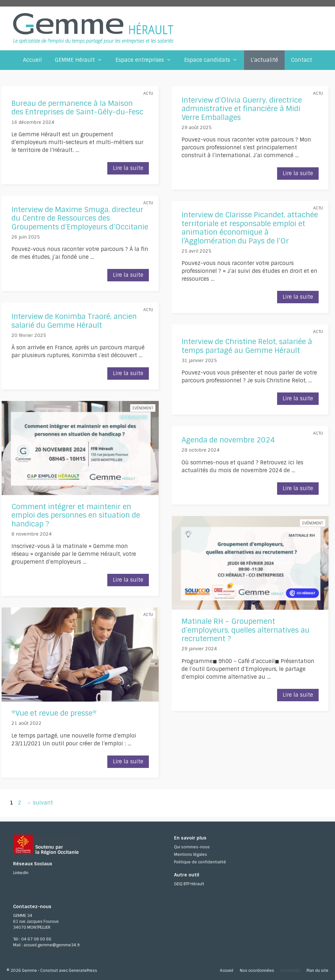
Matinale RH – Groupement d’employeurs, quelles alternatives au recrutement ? (246, 630)
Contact (302, 60)
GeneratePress (83, 971)
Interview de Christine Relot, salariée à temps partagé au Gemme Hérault (247, 346)
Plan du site (317, 971)
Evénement (143, 408)
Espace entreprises (147, 60)
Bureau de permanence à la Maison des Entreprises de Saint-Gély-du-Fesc (77, 108)
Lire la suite (131, 169)
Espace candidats (214, 60)
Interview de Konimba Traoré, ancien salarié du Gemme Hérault (74, 321)
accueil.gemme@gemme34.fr (52, 945)
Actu (148, 93)
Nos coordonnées (257, 971)
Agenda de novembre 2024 (228, 440)
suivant (40, 803)
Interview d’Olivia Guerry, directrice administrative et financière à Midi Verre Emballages (242, 109)
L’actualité (264, 60)
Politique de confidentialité (200, 862)
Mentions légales (191, 855)
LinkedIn (21, 873)
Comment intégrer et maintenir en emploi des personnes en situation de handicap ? (76, 515)
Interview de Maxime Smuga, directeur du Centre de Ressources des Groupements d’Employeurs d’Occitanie (80, 218)
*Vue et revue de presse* (54, 713)
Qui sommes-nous (192, 847)
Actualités (290, 971)
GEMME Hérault (82, 60)
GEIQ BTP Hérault (189, 884)
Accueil (32, 60)
